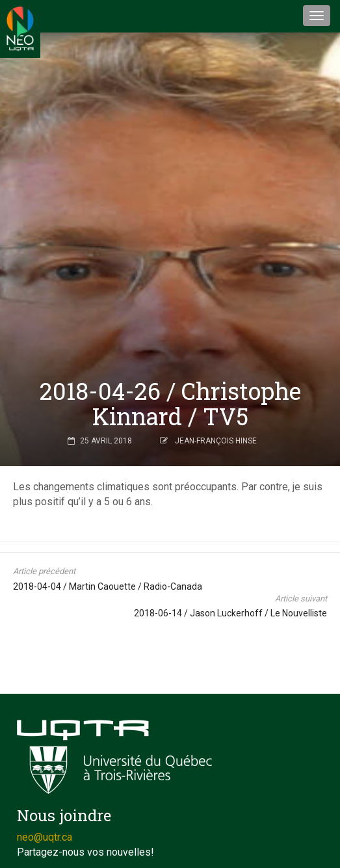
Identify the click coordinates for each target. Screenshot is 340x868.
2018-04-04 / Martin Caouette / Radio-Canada (108, 586)
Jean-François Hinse (216, 441)
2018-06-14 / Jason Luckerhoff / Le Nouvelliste (230, 613)
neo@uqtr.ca (45, 837)
